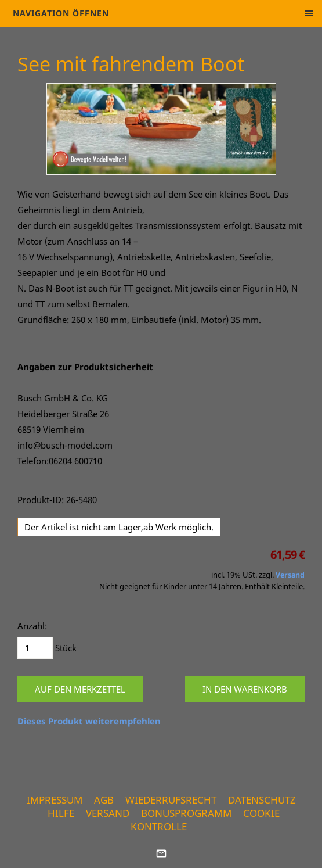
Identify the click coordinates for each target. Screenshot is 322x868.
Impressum (55, 800)
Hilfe (61, 813)
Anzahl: (32, 626)
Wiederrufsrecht (171, 800)
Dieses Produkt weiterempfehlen (89, 721)
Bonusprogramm (186, 813)
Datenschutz (262, 800)
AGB (104, 800)
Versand (290, 575)
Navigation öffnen (61, 13)
